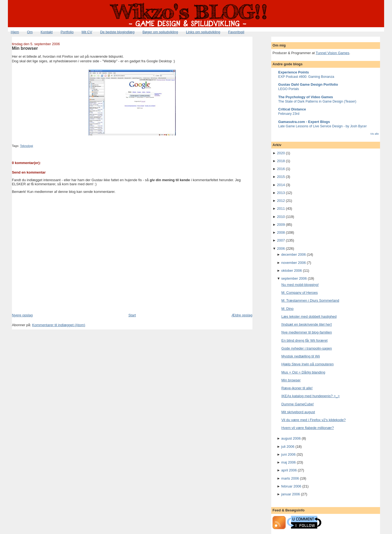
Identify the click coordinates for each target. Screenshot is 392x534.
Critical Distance (292, 109)
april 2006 (289, 470)
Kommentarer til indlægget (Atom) (59, 325)
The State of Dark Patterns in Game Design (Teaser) (317, 101)
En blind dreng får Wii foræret (304, 340)
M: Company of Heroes (300, 293)
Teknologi (27, 146)
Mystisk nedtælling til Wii (301, 356)
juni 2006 (288, 454)
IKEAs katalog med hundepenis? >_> (311, 396)
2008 (281, 232)
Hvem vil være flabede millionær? (308, 428)
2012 (281, 201)
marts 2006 (290, 478)
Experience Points (294, 72)
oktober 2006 (292, 271)
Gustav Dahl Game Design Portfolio (308, 84)
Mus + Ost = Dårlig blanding (303, 372)
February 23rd (289, 114)
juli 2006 (288, 447)
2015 (281, 177)
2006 (281, 249)
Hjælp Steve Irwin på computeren (307, 364)
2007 (281, 240)
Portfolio (67, 32)
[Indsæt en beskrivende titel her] (306, 324)
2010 (281, 217)
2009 (281, 225)
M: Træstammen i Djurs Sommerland (310, 300)
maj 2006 (288, 462)
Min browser (25, 48)
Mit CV (87, 32)
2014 (281, 185)
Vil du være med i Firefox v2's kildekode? (313, 420)
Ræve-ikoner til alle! (297, 388)
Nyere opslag (22, 315)
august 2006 (291, 438)
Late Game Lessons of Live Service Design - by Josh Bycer (322, 126)
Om (30, 32)
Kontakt (47, 32)
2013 (281, 193)
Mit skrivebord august (298, 412)
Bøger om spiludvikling (160, 32)
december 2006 (294, 254)
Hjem (15, 32)
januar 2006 (291, 494)
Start (132, 315)
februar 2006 (291, 486)
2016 (281, 169)
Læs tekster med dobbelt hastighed (309, 317)
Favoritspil (236, 32)
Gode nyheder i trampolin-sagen (307, 348)
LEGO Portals (289, 89)
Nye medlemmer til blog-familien (307, 332)
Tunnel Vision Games (333, 53)
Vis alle (374, 134)
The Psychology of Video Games (306, 97)
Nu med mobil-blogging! (300, 285)
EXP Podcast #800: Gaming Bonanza (306, 77)
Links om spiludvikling (203, 32)
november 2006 (294, 263)
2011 (281, 209)
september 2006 (294, 278)
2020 (281, 153)
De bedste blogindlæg (117, 32)
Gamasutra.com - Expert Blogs (304, 122)
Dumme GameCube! (297, 404)
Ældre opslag (242, 315)
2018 (281, 161)
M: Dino (287, 309)
